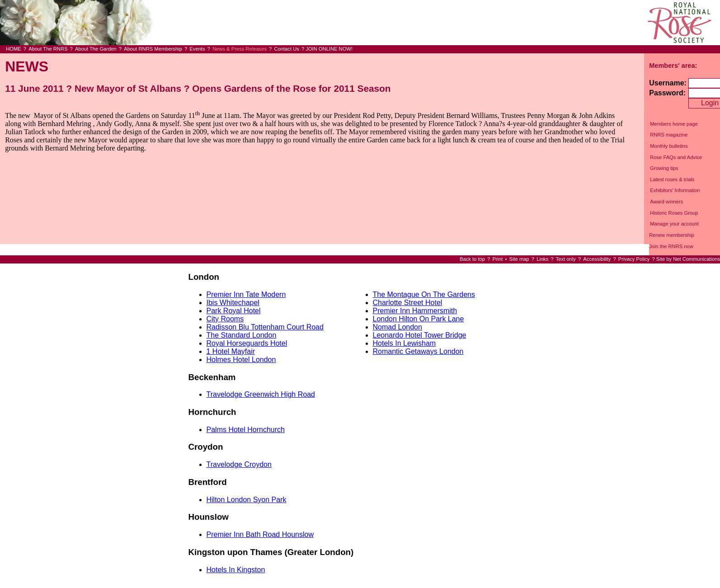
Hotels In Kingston (236, 570)
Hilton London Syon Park (247, 500)
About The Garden (96, 49)
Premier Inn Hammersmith (415, 311)
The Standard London (242, 335)
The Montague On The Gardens (424, 294)
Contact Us (286, 49)
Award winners (666, 202)
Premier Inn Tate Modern (246, 294)
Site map (519, 259)
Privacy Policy (634, 259)
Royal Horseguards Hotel (247, 343)
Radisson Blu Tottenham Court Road (265, 327)
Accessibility (597, 259)
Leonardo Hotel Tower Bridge (420, 335)
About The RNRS (48, 49)
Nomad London (398, 327)
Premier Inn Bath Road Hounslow (260, 534)
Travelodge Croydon (239, 464)
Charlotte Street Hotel (408, 303)
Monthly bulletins (669, 146)
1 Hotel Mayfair (231, 351)
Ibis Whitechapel (233, 303)
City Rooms (225, 319)
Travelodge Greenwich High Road (261, 394)
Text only (566, 259)
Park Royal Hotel (234, 311)
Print (497, 259)
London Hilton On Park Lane (419, 319)
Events (197, 49)
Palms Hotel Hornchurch (246, 430)
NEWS (27, 66)
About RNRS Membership (153, 49)
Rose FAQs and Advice (676, 157)
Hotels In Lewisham (405, 343)
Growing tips (664, 168)
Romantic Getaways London (418, 351)
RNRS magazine (669, 135)
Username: (668, 83)
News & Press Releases (240, 49)
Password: (667, 93)
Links (542, 259)
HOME (14, 49)
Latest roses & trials (672, 179)
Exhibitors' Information (675, 190)
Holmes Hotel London (241, 360)
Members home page (674, 124)
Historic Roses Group (674, 213)
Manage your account (674, 224)
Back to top (472, 259)
